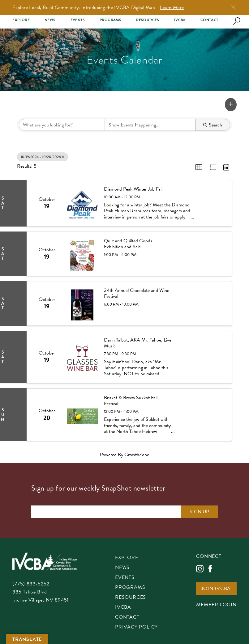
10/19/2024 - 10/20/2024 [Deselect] (43, 157)
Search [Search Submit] (213, 125)
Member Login (216, 605)
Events (78, 20)
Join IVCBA (216, 589)
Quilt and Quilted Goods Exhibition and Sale (128, 244)
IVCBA (180, 20)
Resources (148, 20)
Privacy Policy (136, 627)
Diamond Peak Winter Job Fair (133, 189)
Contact (209, 20)
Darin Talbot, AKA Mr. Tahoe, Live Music (138, 343)
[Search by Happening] (150, 125)
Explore (21, 20)
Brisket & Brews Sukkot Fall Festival (131, 401)
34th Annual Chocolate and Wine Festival (137, 293)
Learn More (172, 7)
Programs (110, 20)
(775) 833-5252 (31, 584)
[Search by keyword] (62, 125)
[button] (231, 105)
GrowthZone (137, 455)
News (50, 20)
